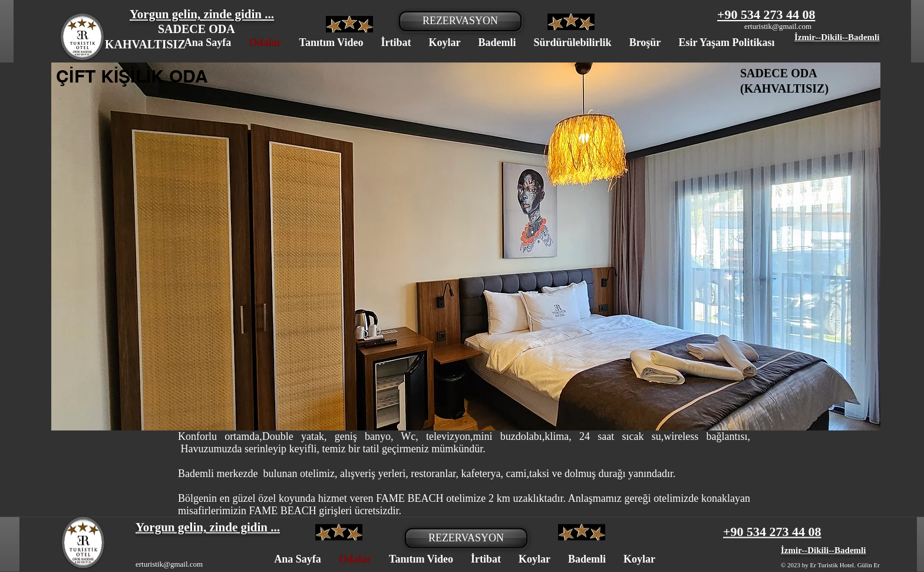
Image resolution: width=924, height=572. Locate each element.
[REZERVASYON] (460, 21)
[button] (466, 246)
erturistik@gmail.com (778, 26)
